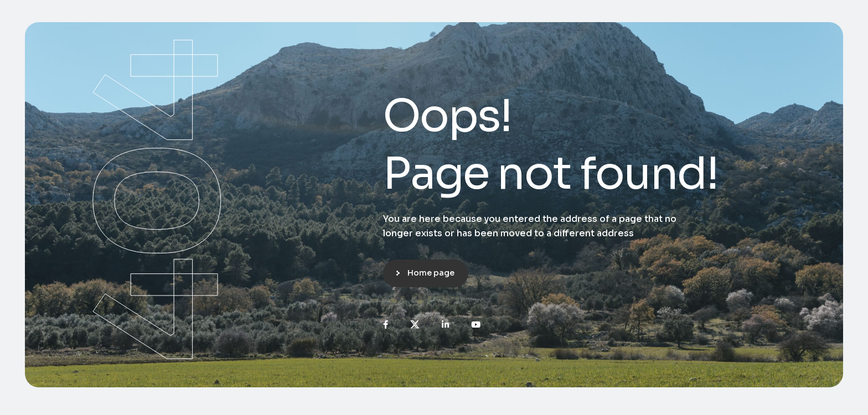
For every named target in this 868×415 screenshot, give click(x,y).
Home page (431, 273)
